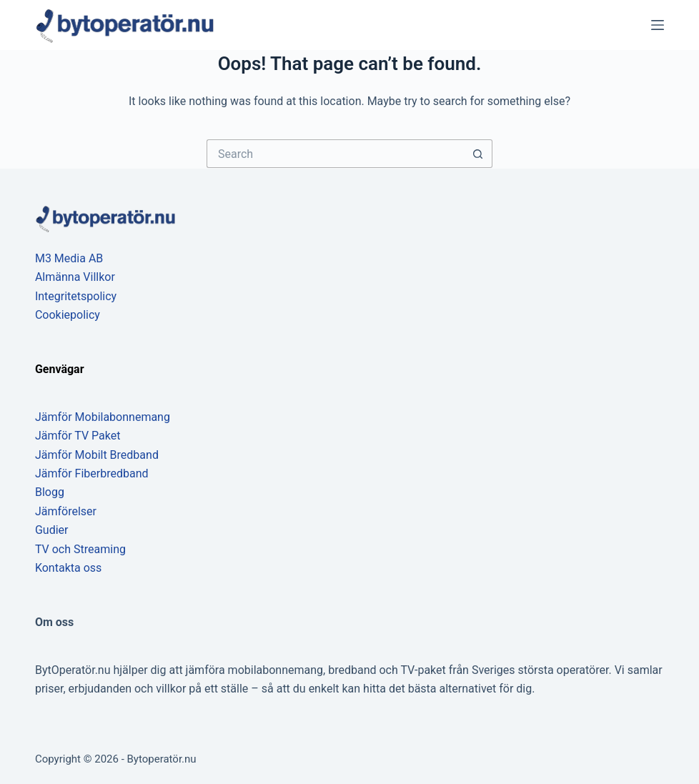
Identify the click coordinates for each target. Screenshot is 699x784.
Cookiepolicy (68, 315)
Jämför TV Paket (78, 436)
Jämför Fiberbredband (92, 473)
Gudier (52, 530)
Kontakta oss (68, 568)
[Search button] (478, 154)
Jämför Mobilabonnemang (103, 417)
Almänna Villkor (75, 277)
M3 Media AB (69, 258)
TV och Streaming (80, 549)
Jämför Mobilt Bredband (97, 455)
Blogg (50, 492)
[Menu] (658, 25)
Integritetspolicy (76, 296)
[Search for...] (335, 154)
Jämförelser (66, 511)
